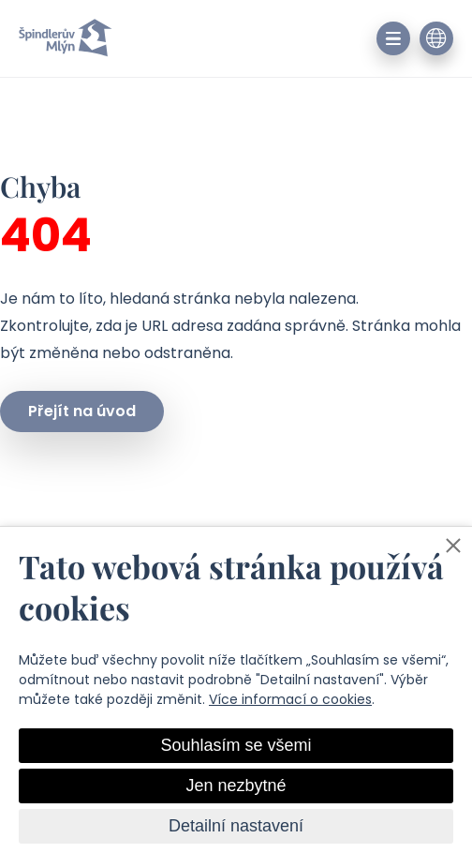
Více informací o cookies (290, 699)
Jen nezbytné (236, 786)
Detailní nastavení (236, 826)
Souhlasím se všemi (236, 745)
